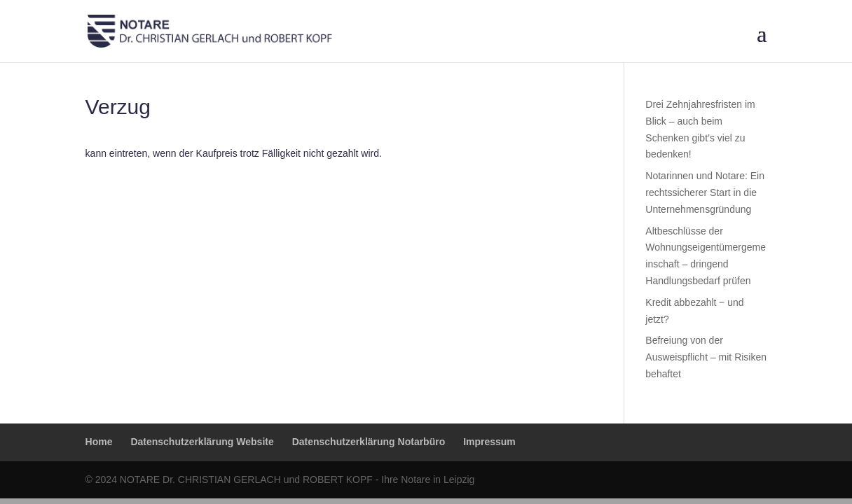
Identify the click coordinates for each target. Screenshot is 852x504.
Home (99, 442)
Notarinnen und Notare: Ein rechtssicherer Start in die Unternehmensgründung (705, 192)
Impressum (489, 442)
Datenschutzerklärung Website (202, 442)
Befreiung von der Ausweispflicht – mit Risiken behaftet (706, 357)
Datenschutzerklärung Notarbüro (369, 442)
